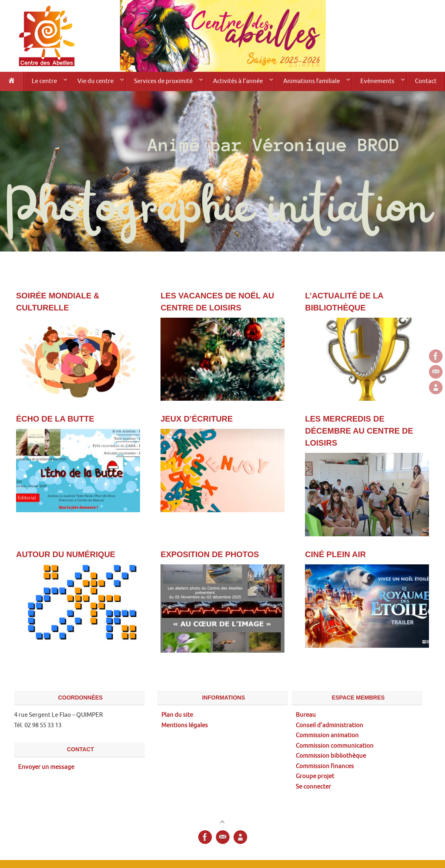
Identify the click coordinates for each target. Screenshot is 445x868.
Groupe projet (315, 776)
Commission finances (325, 766)
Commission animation (327, 735)
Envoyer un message (46, 767)
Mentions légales (185, 725)
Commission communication (335, 746)
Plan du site (177, 715)
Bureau (306, 715)
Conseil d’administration (329, 725)
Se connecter (313, 787)
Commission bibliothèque (331, 756)
